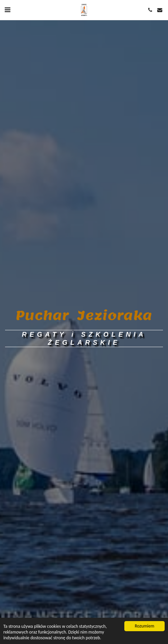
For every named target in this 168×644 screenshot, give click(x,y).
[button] (7, 10)
